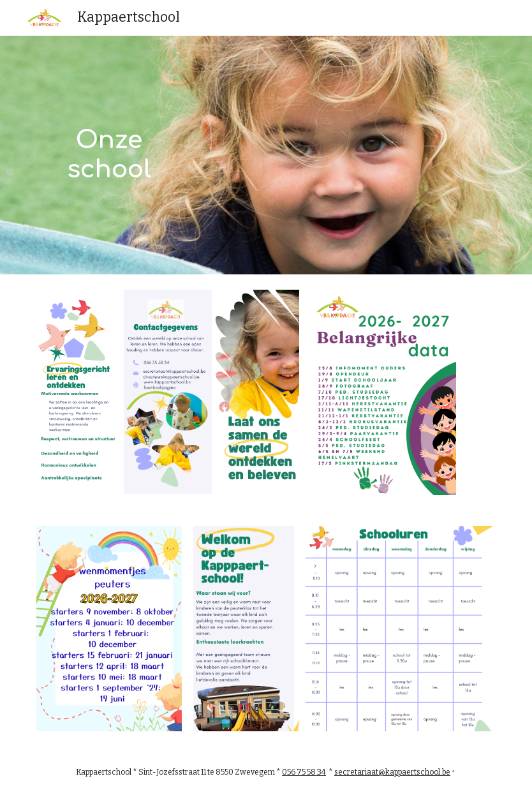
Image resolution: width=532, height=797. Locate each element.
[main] (109, 155)
